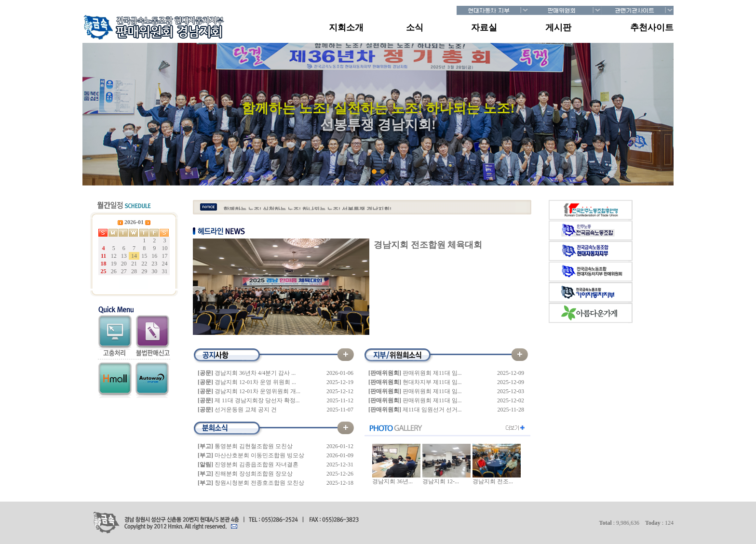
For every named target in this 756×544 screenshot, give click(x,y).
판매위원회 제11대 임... (432, 373)
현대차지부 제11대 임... (432, 382)
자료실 (484, 27)
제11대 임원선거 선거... (432, 410)
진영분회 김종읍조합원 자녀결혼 (256, 464)
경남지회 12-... (441, 481)
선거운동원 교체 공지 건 (246, 410)
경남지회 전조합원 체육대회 (428, 245)
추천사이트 (652, 27)
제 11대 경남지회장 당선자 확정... (257, 400)
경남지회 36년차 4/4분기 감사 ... (255, 373)
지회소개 (346, 27)
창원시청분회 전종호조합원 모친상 (259, 483)
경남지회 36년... (392, 481)
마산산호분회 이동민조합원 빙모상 (259, 455)
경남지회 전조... (493, 481)
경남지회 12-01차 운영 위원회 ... (255, 382)
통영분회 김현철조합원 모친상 (254, 446)
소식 (415, 27)
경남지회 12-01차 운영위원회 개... (257, 391)
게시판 (558, 27)
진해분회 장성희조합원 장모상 (254, 474)
